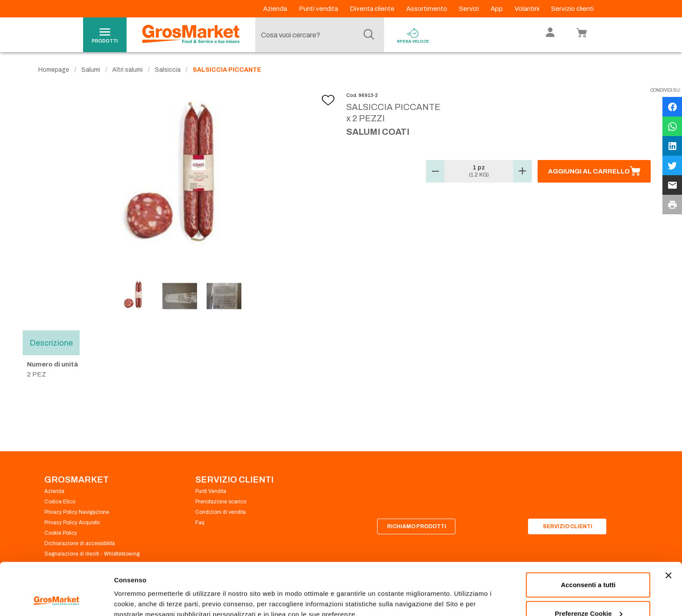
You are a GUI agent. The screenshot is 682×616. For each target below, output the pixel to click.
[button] (435, 171)
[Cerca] (369, 35)
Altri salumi (127, 70)
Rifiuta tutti (588, 593)
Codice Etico (60, 502)
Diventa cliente (373, 9)
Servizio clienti (572, 9)
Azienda (276, 9)
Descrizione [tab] (51, 343)
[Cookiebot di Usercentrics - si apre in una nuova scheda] (56, 599)
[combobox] (318, 35)
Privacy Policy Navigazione (77, 512)
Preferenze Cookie (143, 589)
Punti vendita (319, 9)
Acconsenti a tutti (588, 536)
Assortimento (427, 9)
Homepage (54, 70)
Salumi (91, 70)
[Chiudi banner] (669, 526)
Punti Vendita (211, 491)
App (497, 9)
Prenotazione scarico (221, 502)
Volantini (528, 9)
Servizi (470, 9)
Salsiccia (168, 70)
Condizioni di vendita (221, 512)
